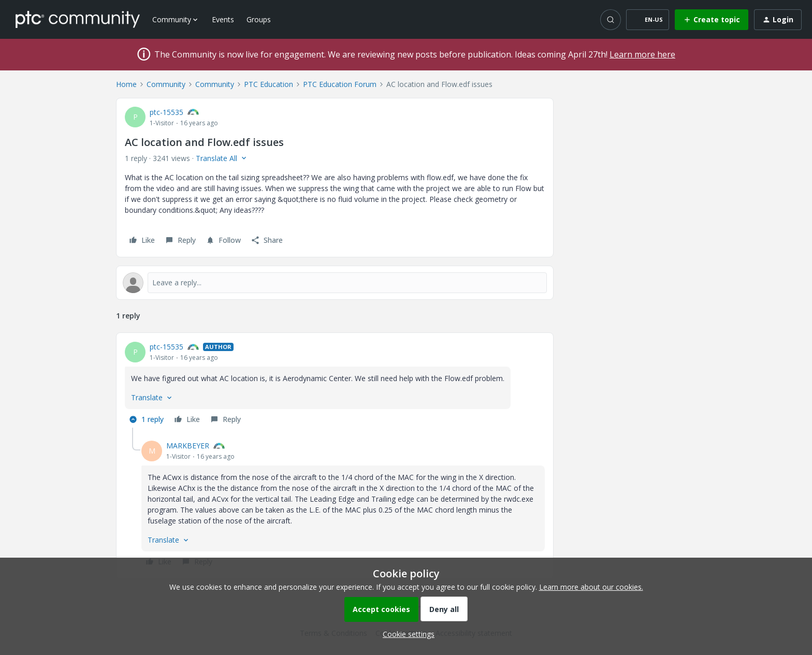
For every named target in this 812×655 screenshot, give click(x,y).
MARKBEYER (188, 446)
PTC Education (269, 84)
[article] (335, 384)
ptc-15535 (166, 112)
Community (166, 84)
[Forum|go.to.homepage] (78, 19)
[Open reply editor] (335, 283)
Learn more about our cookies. (591, 587)
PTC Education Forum (340, 84)
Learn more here (642, 54)
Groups (259, 19)
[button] (648, 20)
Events (223, 19)
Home (126, 84)
